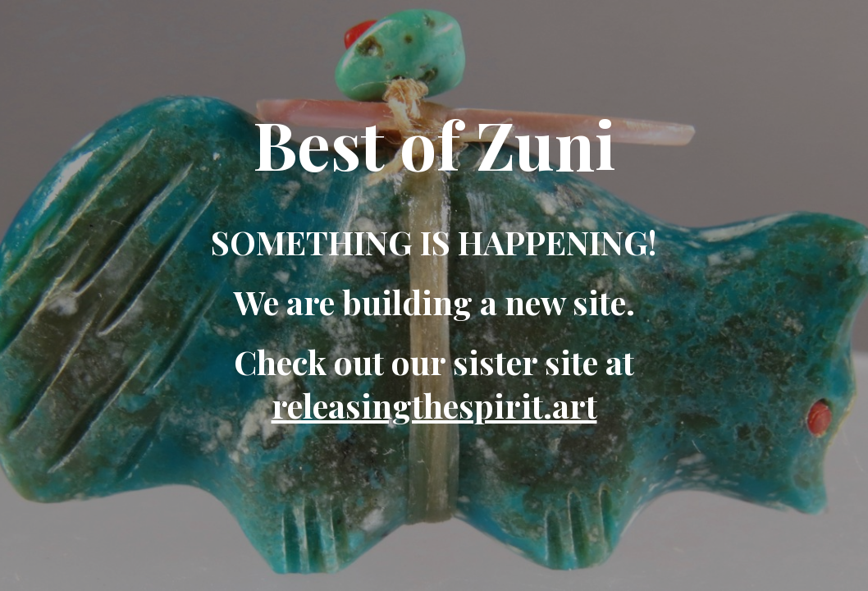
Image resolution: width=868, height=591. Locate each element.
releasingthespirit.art (434, 405)
